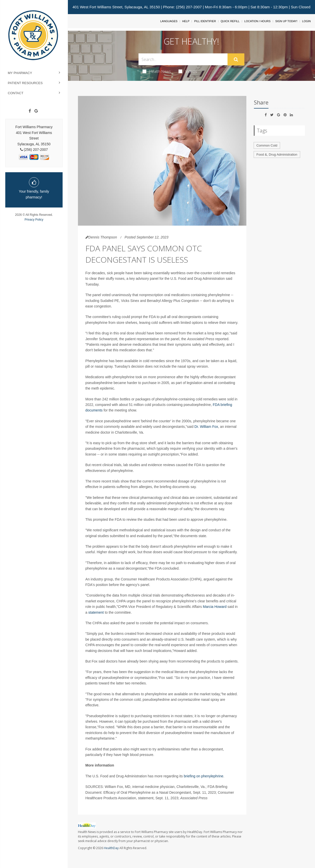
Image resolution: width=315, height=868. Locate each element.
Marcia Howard (215, 607)
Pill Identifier (205, 21)
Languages (169, 21)
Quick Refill (230, 21)
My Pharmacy (20, 73)
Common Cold (267, 145)
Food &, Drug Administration (277, 154)
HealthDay (111, 848)
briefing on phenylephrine (204, 776)
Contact (16, 93)
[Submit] (236, 59)
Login (306, 21)
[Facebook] (30, 111)
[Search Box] (183, 59)
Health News (157, 71)
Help (186, 21)
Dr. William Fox (206, 427)
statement (96, 612)
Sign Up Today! (286, 21)
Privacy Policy (34, 220)
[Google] (36, 111)
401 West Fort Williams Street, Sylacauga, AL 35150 (116, 7)
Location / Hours (257, 21)
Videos (188, 71)
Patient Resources (25, 83)
